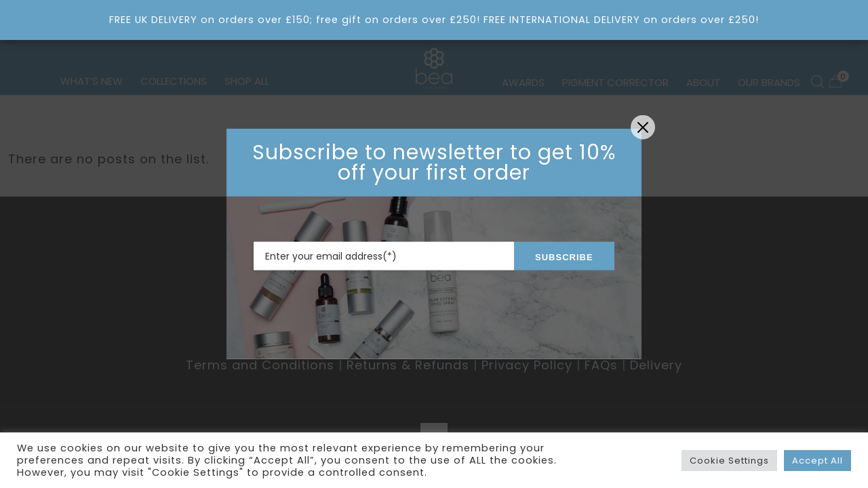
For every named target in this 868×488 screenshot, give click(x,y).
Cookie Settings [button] (729, 461)
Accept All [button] (817, 461)
